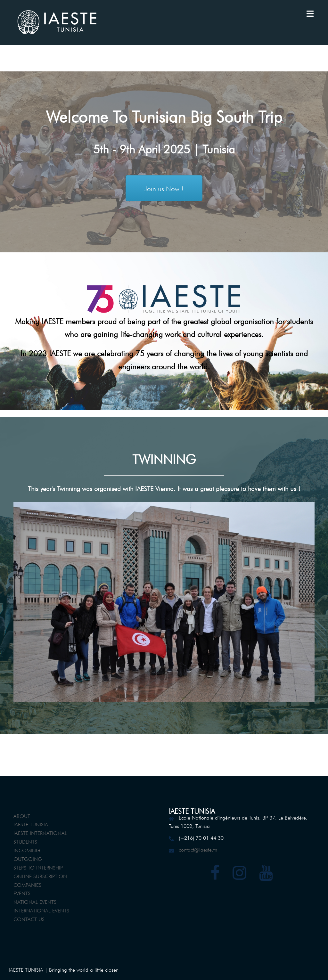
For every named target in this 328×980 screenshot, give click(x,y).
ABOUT (22, 815)
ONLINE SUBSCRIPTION (40, 876)
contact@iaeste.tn (198, 849)
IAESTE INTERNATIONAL (40, 832)
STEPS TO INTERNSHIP (38, 867)
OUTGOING (28, 858)
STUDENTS (25, 841)
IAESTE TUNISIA (31, 824)
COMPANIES (27, 884)
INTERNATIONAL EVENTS (41, 910)
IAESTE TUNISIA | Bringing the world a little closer (63, 969)
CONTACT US (29, 919)
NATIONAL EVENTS (35, 901)
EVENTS (22, 893)
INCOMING (27, 850)
